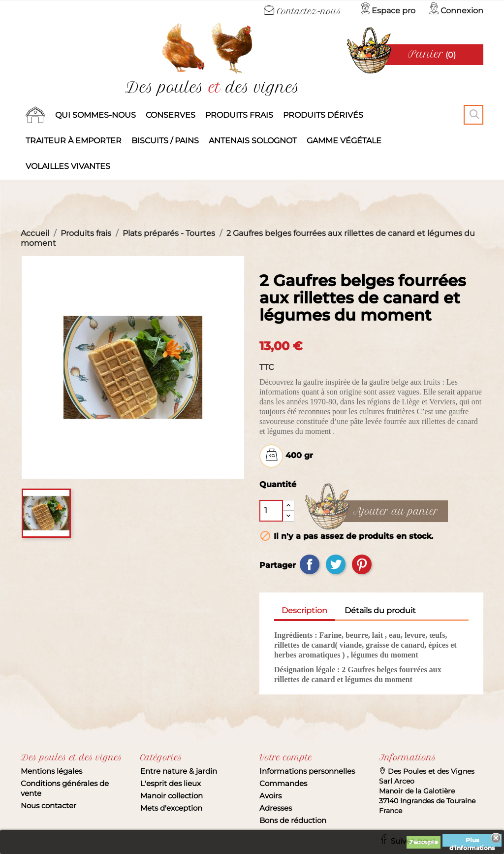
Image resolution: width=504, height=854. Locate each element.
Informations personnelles (307, 771)
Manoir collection (172, 796)
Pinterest (362, 564)
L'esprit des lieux (171, 783)
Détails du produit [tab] (380, 610)
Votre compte (286, 757)
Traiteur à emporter (74, 141)
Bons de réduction (293, 820)
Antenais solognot (253, 141)
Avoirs (270, 796)
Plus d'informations (472, 841)
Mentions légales (51, 771)
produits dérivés (323, 115)
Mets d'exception (171, 808)
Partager (310, 564)
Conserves (171, 115)
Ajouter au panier (396, 512)
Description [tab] (304, 610)
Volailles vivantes (68, 166)
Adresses (276, 808)
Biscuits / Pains (165, 141)
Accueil (35, 115)
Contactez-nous (302, 11)
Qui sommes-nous (95, 115)
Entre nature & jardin (179, 771)
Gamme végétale (344, 141)
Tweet (336, 564)
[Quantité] (271, 511)
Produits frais (239, 115)
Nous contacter (48, 805)
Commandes (283, 783)
